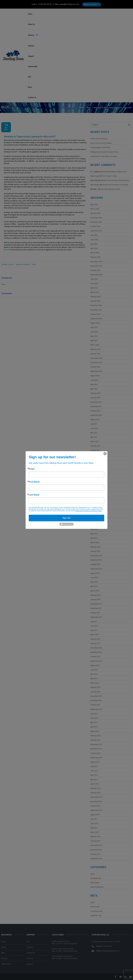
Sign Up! (66, 518)
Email (32, 469)
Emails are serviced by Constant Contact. (89, 511)
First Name (34, 482)
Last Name (34, 495)
